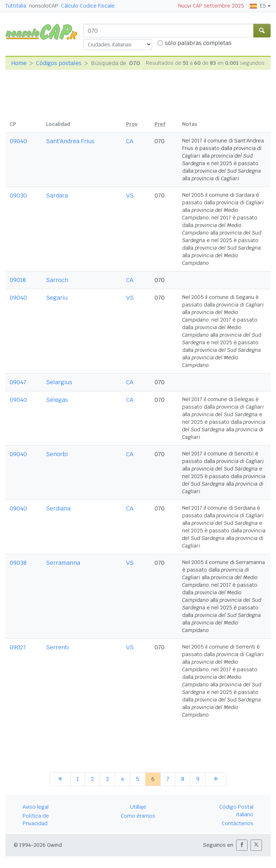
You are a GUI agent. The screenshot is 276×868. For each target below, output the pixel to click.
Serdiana (58, 508)
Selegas (57, 400)
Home (19, 63)
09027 (18, 647)
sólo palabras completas (198, 43)
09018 (18, 280)
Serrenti (57, 647)
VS (130, 196)
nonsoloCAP (44, 6)
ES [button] (258, 6)
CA (130, 141)
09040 (18, 141)
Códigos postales (59, 63)
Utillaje (138, 807)
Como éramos (138, 816)
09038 (18, 563)
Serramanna (63, 563)
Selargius (59, 382)
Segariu (57, 298)
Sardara (57, 196)
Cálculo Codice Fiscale (88, 6)
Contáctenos (238, 823)
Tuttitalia (16, 6)
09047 (18, 382)
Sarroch (57, 280)
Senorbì (57, 454)
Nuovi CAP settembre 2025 (211, 6)
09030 (18, 196)
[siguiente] (216, 779)
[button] (242, 845)
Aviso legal (36, 807)
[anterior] (60, 779)
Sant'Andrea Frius (70, 141)
